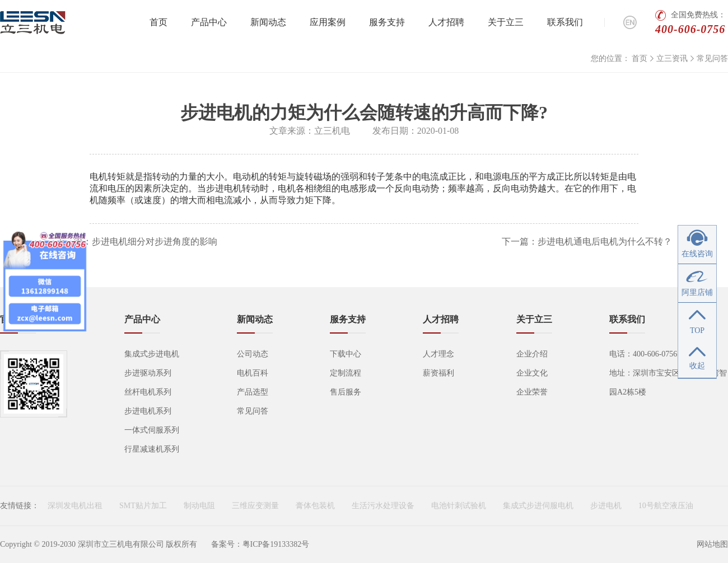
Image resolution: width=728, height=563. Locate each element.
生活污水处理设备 (383, 506)
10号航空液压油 (666, 506)
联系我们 (565, 22)
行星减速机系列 (152, 449)
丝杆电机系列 (148, 392)
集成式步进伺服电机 (538, 506)
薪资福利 (438, 373)
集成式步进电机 (152, 354)
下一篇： (587, 241)
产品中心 (209, 22)
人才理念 (438, 354)
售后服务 (346, 392)
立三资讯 (672, 58)
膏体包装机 (315, 506)
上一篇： (137, 241)
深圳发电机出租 (75, 506)
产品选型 (253, 392)
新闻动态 (268, 22)
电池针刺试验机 (459, 506)
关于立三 (506, 22)
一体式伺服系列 (152, 430)
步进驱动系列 (148, 373)
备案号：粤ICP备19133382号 (260, 544)
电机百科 (253, 373)
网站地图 (712, 544)
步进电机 (606, 506)
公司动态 (253, 354)
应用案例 (328, 22)
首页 (158, 22)
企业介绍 (532, 354)
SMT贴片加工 (143, 506)
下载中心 (346, 354)
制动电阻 (199, 506)
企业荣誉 (532, 392)
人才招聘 (446, 22)
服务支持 (387, 22)
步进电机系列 (148, 411)
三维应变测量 (255, 506)
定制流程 (346, 373)
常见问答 (712, 58)
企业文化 (532, 373)
